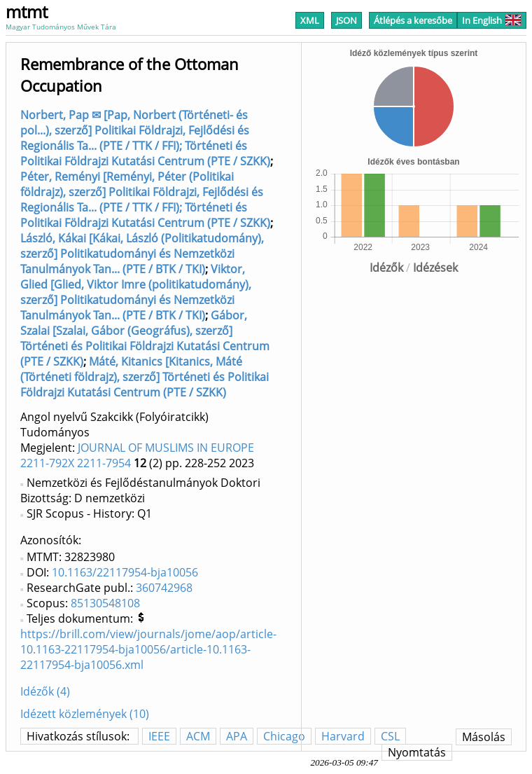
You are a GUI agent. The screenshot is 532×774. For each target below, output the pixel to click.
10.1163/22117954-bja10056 (125, 572)
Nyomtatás (417, 752)
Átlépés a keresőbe (413, 20)
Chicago (284, 736)
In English (492, 20)
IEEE (159, 736)
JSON (346, 20)
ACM (198, 736)
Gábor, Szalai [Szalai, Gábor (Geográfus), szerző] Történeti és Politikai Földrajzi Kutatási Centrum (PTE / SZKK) (145, 338)
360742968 (164, 588)
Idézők (386, 268)
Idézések (435, 268)
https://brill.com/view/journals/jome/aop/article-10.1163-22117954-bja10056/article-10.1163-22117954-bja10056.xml (148, 649)
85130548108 (105, 603)
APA (237, 736)
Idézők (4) (45, 691)
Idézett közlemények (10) (85, 714)
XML (310, 20)
